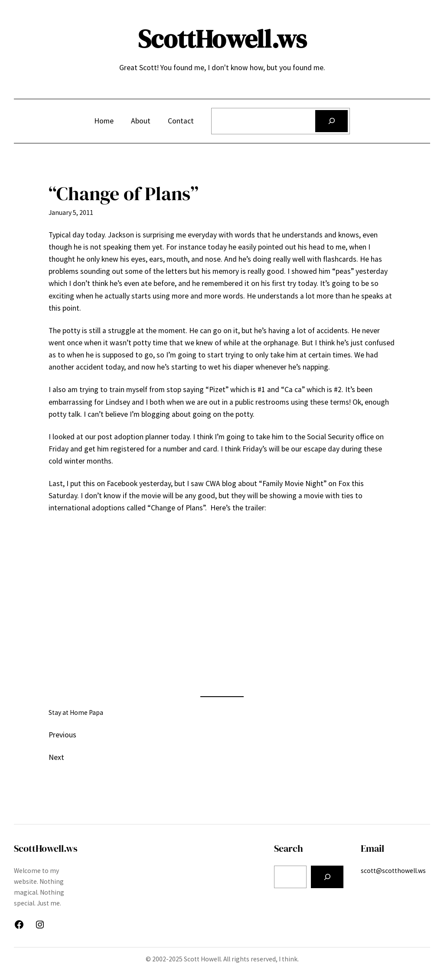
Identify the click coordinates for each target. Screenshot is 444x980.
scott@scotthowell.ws (393, 871)
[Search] (331, 121)
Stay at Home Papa (76, 712)
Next (56, 757)
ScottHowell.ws (222, 39)
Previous (62, 735)
